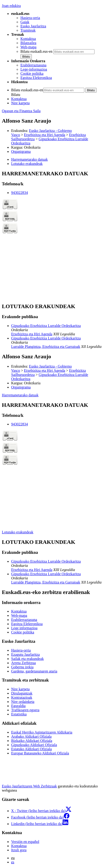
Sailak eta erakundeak (27, 659)
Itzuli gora (19, 850)
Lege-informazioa (34, 69)
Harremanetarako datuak (20, 395)
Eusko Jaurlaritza (33, 26)
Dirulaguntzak (22, 693)
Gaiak (25, 22)
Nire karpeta (20, 103)
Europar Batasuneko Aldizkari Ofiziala (40, 753)
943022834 (19, 193)
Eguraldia (18, 706)
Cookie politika (32, 73)
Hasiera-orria (30, 18)
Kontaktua (28, 39)
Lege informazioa (24, 628)
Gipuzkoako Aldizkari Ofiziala (34, 745)
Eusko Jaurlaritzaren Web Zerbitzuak (29, 786)
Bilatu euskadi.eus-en (36, 51)
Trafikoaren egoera (25, 710)
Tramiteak (28, 30)
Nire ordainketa (23, 702)
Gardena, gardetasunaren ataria (34, 671)
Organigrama (21, 152)
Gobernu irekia (22, 667)
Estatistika (19, 714)
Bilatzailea (28, 43)
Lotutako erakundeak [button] (27, 164)
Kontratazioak (22, 697)
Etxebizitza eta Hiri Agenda (44, 135)
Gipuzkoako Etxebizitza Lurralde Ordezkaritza (46, 326)
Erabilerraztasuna (33, 65)
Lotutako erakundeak (18, 532)
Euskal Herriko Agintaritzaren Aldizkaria (42, 732)
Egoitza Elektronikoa (36, 78)
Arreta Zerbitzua (23, 663)
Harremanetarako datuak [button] (29, 159)
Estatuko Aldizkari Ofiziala (31, 749)
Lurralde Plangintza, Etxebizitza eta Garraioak (46, 347)
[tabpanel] (52, 235)
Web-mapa (28, 47)
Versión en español (25, 842)
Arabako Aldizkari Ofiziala (31, 736)
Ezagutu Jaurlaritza (25, 654)
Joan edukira (11, 6)
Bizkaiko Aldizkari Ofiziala (32, 741)
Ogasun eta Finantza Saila (21, 111)
